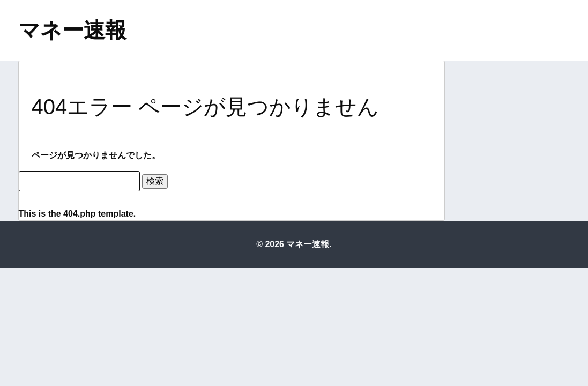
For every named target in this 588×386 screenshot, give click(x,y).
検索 (155, 181)
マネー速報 (72, 30)
